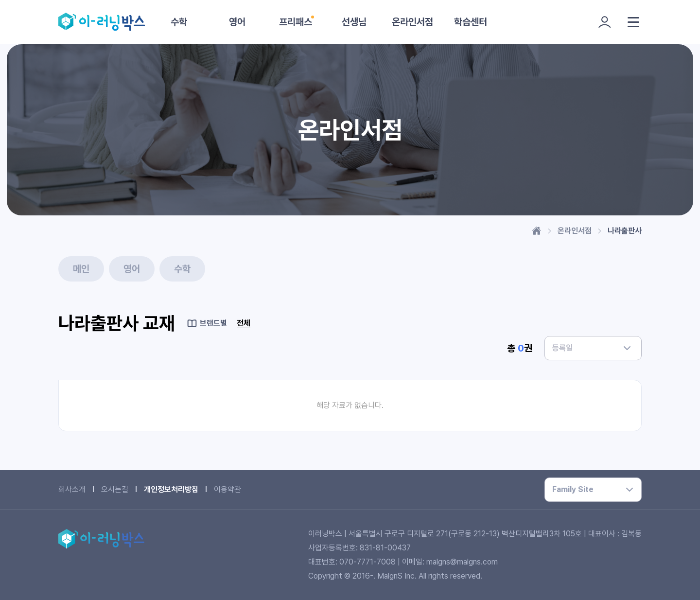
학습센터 (471, 22)
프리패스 (296, 22)
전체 (244, 323)
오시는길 (115, 489)
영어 (237, 22)
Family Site (573, 489)
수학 (179, 22)
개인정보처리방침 (171, 489)
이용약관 (227, 489)
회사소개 (72, 489)
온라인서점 (412, 22)
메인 (81, 269)
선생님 (354, 22)
